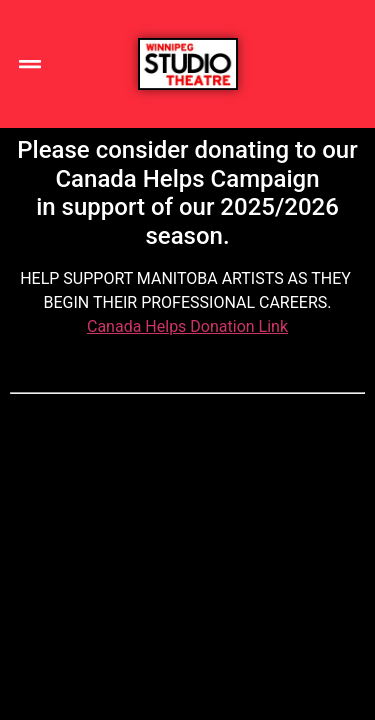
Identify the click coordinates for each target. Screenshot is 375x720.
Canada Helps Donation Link (187, 326)
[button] (30, 64)
